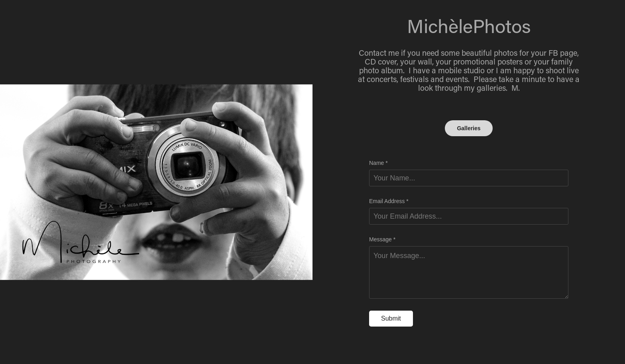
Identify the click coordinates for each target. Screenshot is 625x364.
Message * (382, 239)
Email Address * (389, 201)
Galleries (469, 128)
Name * (378, 163)
